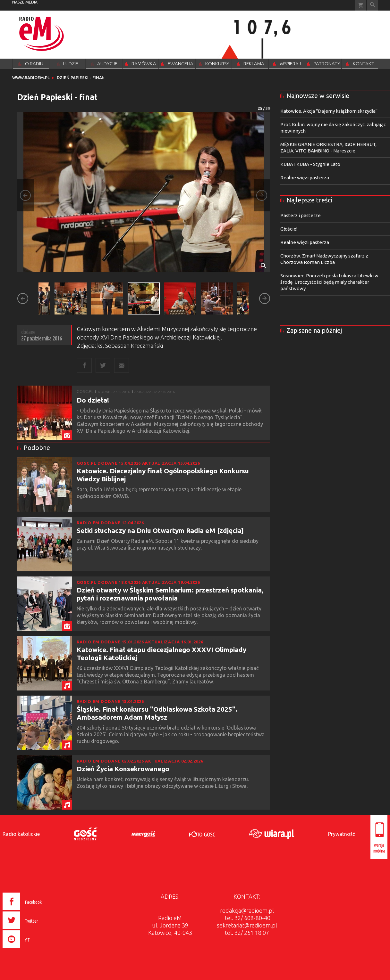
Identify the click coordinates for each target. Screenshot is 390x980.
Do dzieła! (93, 400)
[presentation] (36, 949)
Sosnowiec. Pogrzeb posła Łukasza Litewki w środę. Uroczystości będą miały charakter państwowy (329, 282)
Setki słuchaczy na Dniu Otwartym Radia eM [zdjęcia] (160, 530)
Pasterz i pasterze (301, 215)
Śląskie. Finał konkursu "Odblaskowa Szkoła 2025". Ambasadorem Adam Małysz (157, 713)
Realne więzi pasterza (305, 178)
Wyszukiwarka (373, 5)
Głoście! (289, 229)
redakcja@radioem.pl (247, 911)
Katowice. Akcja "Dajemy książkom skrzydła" (329, 111)
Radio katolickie (21, 834)
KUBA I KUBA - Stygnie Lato (310, 164)
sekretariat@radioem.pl (247, 925)
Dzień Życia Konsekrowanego (123, 769)
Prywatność (341, 834)
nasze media (25, 2)
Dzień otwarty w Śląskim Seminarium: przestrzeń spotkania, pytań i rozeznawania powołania (170, 594)
